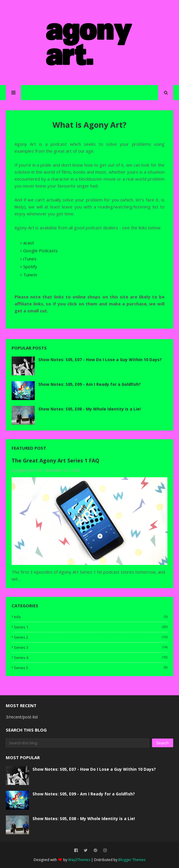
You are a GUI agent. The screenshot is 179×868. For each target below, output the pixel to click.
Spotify (30, 266)
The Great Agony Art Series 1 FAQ (55, 460)
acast (29, 243)
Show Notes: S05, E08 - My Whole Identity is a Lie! (89, 409)
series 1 (91, 627)
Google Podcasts (40, 251)
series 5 (91, 668)
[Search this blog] (77, 743)
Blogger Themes (132, 860)
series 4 (91, 658)
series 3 (91, 647)
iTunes (30, 259)
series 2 (91, 637)
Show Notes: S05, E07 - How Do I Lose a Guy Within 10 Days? (100, 360)
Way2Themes (79, 860)
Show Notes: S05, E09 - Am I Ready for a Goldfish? (89, 384)
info (91, 617)
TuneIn (30, 275)
